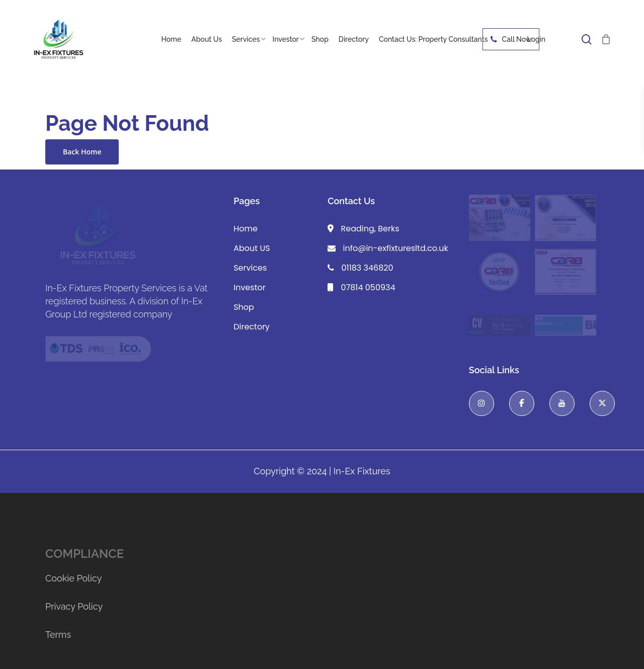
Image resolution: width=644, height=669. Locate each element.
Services (250, 268)
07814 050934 (361, 287)
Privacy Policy (74, 606)
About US (252, 248)
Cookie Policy (73, 578)
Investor (249, 287)
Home (246, 229)
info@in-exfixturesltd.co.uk (388, 248)
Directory (252, 327)
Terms (58, 635)
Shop (244, 307)
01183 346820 (360, 268)
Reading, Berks (363, 229)
